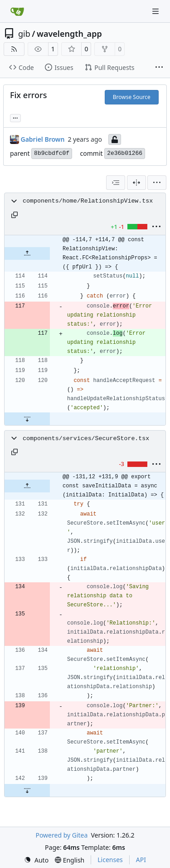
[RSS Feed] (14, 49)
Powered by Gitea (61, 835)
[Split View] (136, 183)
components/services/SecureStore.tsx (86, 439)
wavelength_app (69, 34)
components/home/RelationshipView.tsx (88, 201)
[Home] (17, 11)
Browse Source (132, 97)
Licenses (110, 860)
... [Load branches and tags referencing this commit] (15, 117)
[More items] (159, 68)
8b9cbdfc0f (52, 153)
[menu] (157, 183)
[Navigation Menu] (156, 11)
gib (24, 34)
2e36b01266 (125, 153)
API (141, 860)
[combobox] (116, 183)
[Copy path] (15, 215)
